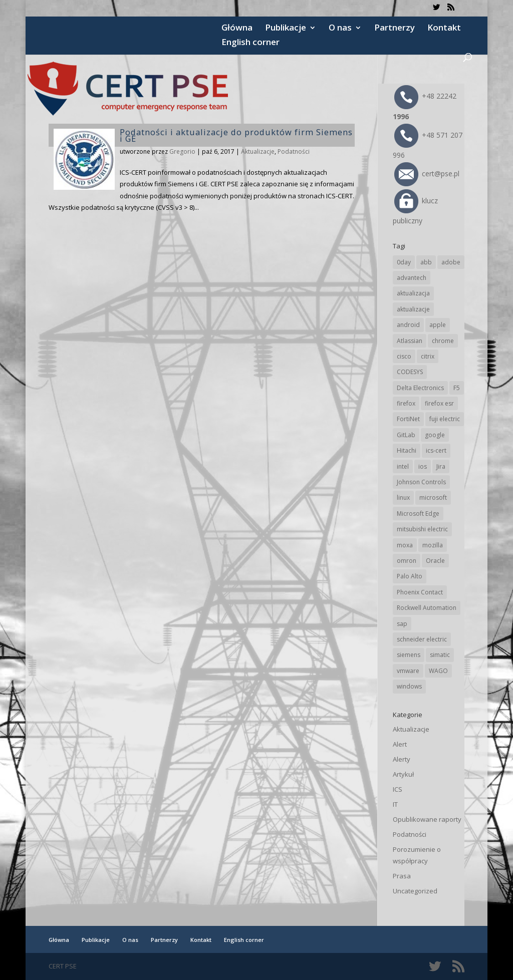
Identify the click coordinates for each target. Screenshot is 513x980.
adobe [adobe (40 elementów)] (451, 262)
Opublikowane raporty (427, 819)
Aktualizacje (258, 151)
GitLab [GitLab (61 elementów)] (406, 435)
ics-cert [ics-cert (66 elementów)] (436, 450)
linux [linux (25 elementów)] (403, 498)
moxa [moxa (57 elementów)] (405, 545)
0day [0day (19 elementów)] (404, 262)
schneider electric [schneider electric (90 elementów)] (422, 639)
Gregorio (182, 151)
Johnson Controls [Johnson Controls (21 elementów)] (421, 482)
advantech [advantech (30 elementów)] (412, 278)
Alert (400, 744)
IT (395, 804)
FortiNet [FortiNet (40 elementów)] (408, 419)
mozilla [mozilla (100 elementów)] (433, 545)
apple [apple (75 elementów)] (438, 325)
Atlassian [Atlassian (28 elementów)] (410, 341)
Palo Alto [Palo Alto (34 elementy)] (410, 576)
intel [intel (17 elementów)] (403, 466)
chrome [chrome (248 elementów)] (443, 341)
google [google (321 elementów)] (435, 435)
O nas (340, 29)
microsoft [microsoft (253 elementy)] (433, 498)
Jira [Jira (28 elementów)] (441, 466)
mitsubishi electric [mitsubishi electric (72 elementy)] (422, 529)
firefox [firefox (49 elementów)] (406, 403)
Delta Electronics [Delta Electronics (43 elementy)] (420, 388)
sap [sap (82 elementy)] (402, 624)
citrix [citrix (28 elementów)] (428, 356)
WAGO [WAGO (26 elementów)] (438, 671)
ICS (398, 789)
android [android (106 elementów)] (408, 325)
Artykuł (403, 774)
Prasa (402, 876)
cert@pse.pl (427, 174)
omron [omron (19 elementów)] (407, 561)
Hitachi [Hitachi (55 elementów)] (407, 450)
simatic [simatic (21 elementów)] (440, 655)
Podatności (294, 151)
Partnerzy (395, 29)
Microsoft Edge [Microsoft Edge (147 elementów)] (418, 514)
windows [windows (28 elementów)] (409, 686)
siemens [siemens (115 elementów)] (409, 655)
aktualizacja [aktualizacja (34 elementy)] (413, 293)
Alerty (402, 759)
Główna (237, 29)
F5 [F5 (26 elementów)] (457, 388)
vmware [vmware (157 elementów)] (408, 671)
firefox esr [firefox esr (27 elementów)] (439, 403)
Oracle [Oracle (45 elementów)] (435, 561)
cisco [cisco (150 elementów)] (404, 356)
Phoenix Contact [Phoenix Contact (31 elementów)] (420, 592)
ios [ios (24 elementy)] (423, 466)
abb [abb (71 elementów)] (426, 262)
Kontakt (444, 29)
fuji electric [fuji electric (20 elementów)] (445, 419)
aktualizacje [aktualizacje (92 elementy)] (413, 309)
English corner (250, 43)
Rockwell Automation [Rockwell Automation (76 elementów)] (427, 608)
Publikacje (286, 29)
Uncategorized (415, 891)
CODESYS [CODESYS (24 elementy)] (410, 372)
